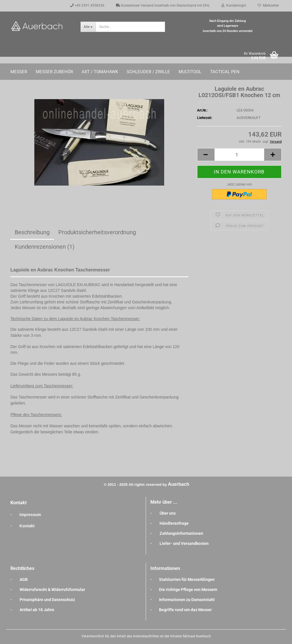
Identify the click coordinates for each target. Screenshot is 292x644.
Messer (19, 72)
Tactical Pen (225, 72)
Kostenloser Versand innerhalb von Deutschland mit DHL (163, 5)
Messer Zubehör (54, 72)
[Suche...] (88, 27)
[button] (206, 155)
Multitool (190, 72)
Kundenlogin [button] (234, 5)
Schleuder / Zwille (148, 72)
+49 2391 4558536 (87, 5)
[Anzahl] (239, 155)
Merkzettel (268, 5)
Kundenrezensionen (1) (45, 247)
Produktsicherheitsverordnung (97, 232)
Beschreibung (32, 232)
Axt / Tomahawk (100, 72)
